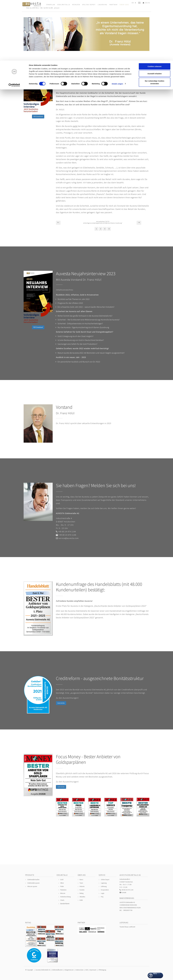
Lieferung (104, 886)
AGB (86, 970)
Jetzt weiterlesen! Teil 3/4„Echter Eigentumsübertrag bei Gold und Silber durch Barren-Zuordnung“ (103, 222)
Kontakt (124, 892)
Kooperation (105, 890)
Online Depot (105, 880)
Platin (62, 886)
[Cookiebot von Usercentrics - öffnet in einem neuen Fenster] (14, 25)
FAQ (102, 897)
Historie (82, 886)
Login (103, 893)
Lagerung (104, 883)
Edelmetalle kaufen (33, 880)
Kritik (81, 900)
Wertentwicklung (65, 897)
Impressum (93, 970)
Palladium (63, 890)
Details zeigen (117, 23)
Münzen (63, 893)
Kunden (82, 890)
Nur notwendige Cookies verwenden (155, 22)
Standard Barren (65, 904)
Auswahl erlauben (155, 13)
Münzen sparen (32, 886)
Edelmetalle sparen (33, 883)
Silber (62, 883)
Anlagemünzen (69, 970)
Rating (81, 893)
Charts (62, 900)
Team (81, 883)
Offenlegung (102, 970)
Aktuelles (82, 897)
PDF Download (38, 116)
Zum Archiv (61, 703)
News (81, 880)
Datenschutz (80, 970)
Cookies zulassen (155, 6)
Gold (62, 880)
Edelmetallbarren (57, 970)
